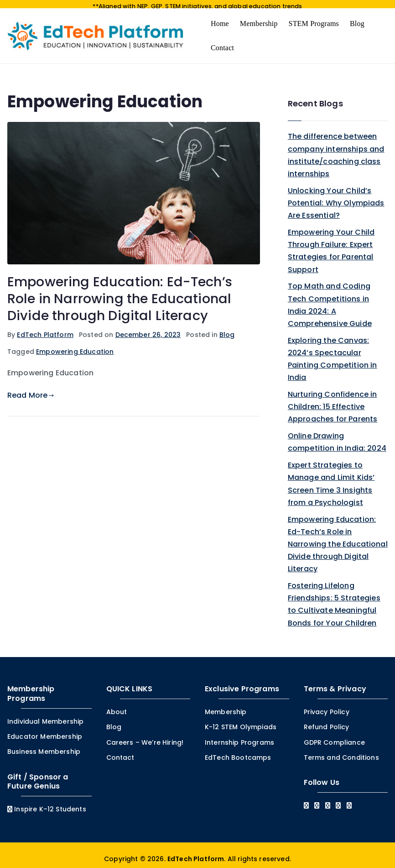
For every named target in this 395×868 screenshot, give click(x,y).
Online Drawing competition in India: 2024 (337, 435)
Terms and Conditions (341, 750)
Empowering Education (75, 345)
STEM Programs (314, 16)
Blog (357, 16)
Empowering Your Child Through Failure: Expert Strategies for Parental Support (331, 244)
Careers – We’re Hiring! (145, 735)
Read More (31, 388)
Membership (259, 16)
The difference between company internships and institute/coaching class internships (336, 148)
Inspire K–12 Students (47, 802)
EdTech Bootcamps (238, 750)
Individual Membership (45, 715)
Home (220, 16)
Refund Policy (327, 720)
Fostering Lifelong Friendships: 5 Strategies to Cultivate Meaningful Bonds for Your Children (334, 597)
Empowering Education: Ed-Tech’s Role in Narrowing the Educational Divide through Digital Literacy (120, 292)
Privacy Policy (327, 705)
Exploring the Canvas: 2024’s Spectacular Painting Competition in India (333, 352)
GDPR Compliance (334, 735)
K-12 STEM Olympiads (241, 720)
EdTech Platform (45, 327)
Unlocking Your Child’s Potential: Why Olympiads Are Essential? (336, 196)
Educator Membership (45, 730)
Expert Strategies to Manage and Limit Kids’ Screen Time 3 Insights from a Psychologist (331, 477)
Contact (222, 40)
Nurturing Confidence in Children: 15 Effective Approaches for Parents (333, 400)
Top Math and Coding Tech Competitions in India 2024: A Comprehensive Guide (330, 298)
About (117, 705)
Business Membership (44, 745)
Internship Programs (239, 735)
